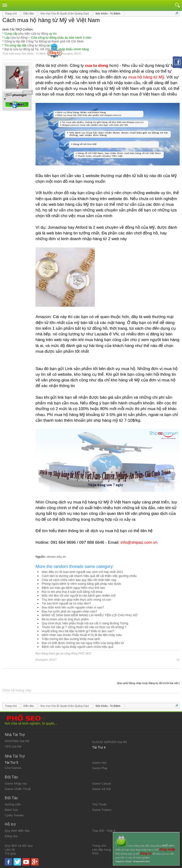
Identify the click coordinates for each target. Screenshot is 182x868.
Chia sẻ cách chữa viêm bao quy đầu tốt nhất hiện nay (79, 580)
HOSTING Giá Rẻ (17, 741)
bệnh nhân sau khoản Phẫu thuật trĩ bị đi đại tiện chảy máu (82, 635)
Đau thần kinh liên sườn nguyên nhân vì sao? (73, 607)
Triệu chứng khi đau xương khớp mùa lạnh (71, 639)
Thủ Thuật (99, 804)
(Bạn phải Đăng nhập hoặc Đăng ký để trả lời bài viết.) (148, 683)
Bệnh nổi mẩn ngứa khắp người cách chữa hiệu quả (77, 647)
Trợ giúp (10, 853)
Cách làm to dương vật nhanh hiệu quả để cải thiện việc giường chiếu (89, 576)
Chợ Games (13, 768)
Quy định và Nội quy (19, 846)
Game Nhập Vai (16, 783)
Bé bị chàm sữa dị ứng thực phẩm (65, 619)
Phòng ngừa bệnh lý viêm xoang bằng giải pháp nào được (81, 584)
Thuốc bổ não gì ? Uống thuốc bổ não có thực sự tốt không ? (84, 627)
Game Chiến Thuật (18, 789)
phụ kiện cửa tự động (33, 34)
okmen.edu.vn (56, 557)
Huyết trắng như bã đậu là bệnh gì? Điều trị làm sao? (78, 631)
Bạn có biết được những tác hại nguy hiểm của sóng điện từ (83, 643)
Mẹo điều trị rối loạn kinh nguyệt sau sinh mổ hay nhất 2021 (83, 572)
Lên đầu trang (102, 850)
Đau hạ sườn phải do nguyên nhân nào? (69, 611)
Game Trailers (102, 810)
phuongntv (67, 54)
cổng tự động (36, 45)
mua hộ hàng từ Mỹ (146, 77)
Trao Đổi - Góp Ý (104, 831)
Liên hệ (10, 850)
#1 (178, 660)
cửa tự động (19, 38)
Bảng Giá (11, 836)
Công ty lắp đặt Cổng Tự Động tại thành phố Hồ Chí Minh (44, 41)
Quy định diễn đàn (17, 831)
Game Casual (102, 783)
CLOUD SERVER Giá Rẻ (109, 742)
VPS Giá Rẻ (13, 747)
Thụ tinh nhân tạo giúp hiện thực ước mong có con (76, 600)
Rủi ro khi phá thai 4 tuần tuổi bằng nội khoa (72, 592)
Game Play (100, 768)
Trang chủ (99, 846)
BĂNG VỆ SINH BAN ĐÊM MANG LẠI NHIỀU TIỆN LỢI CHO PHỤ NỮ (90, 615)
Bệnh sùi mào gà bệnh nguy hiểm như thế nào (73, 588)
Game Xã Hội (102, 789)
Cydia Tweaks (14, 815)
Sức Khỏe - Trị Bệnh (34, 54)
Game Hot (99, 763)
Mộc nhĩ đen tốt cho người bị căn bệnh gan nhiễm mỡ (79, 596)
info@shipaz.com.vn (139, 542)
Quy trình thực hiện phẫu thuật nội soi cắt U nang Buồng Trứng (85, 623)
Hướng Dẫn (13, 804)
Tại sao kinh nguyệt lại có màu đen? (66, 603)
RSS (95, 853)
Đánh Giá (11, 810)
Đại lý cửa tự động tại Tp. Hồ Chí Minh (31, 49)
